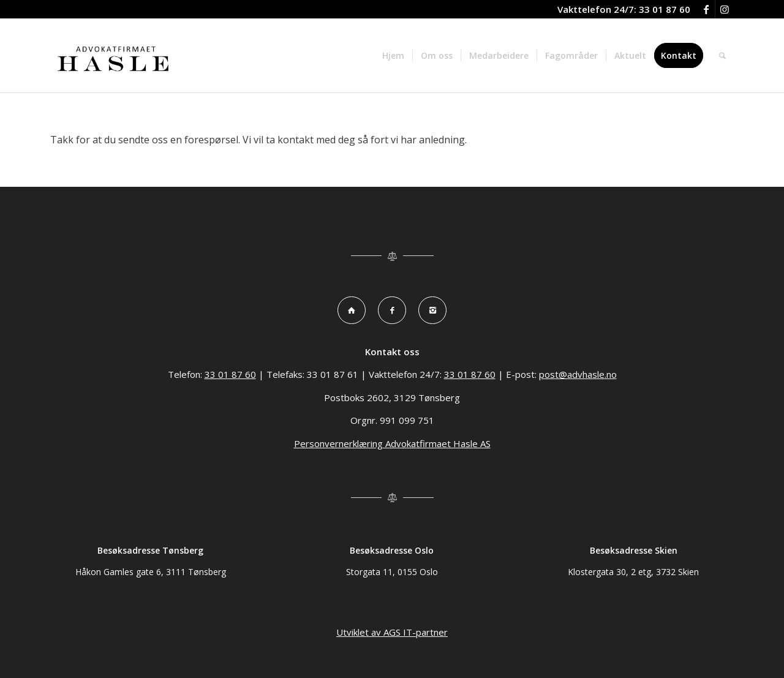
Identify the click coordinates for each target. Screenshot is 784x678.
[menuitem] (393, 56)
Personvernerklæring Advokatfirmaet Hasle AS (392, 443)
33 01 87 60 (665, 9)
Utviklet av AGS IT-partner (392, 632)
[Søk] (722, 56)
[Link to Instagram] (725, 9)
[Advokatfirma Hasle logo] (115, 56)
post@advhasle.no (578, 374)
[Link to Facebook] (706, 9)
